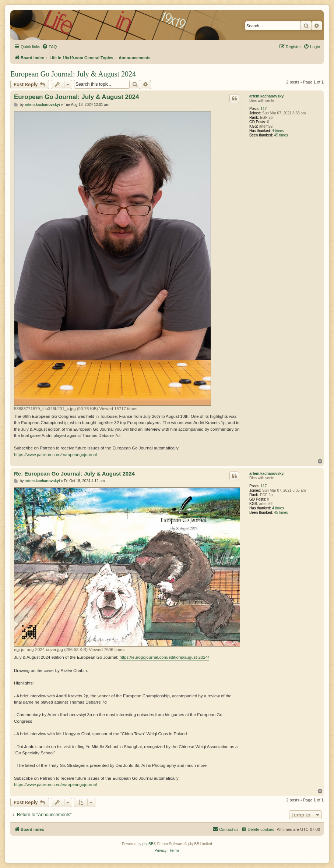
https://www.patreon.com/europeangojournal (55, 455)
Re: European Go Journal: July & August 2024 (74, 474)
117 (264, 109)
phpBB (148, 844)
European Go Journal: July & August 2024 (73, 74)
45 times (281, 135)
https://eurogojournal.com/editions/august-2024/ (164, 657)
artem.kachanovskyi (267, 96)
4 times (278, 131)
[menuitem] (49, 47)
